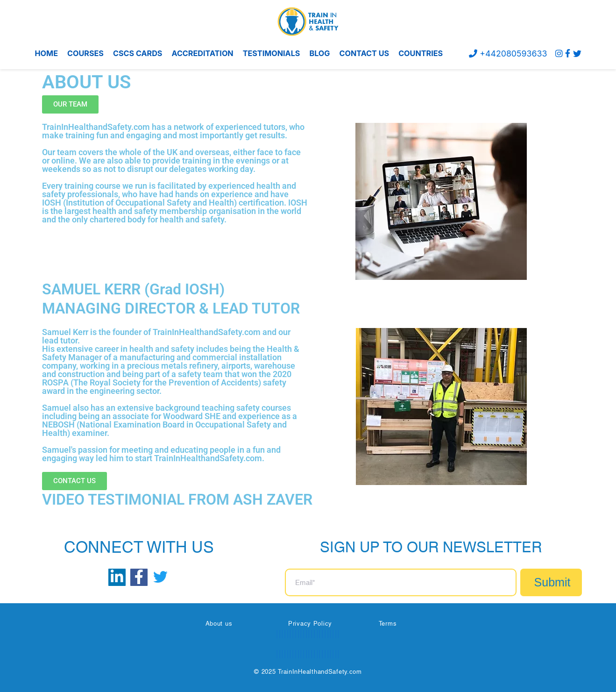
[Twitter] (577, 54)
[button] (70, 104)
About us (219, 623)
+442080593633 (507, 54)
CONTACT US (365, 53)
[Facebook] (568, 54)
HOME (46, 53)
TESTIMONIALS (272, 53)
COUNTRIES (421, 53)
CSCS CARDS (138, 53)
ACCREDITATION (202, 53)
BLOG (319, 53)
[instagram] (559, 54)
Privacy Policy (310, 623)
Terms (388, 623)
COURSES (85, 53)
